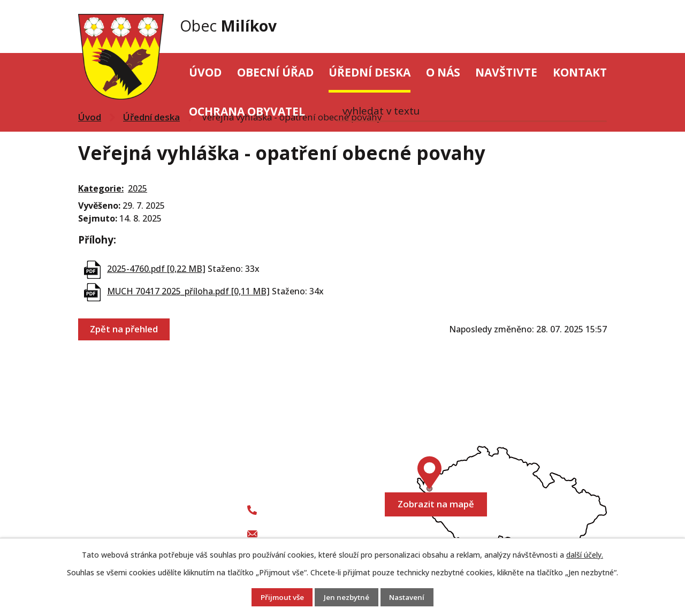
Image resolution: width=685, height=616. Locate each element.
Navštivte (506, 72)
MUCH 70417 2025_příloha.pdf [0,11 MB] (188, 291)
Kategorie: (101, 188)
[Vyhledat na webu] (558, 27)
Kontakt (580, 72)
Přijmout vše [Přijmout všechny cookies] (280, 598)
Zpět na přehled (124, 329)
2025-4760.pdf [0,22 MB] (156, 269)
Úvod (205, 72)
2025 (138, 188)
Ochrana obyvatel (247, 111)
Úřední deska (370, 72)
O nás (443, 72)
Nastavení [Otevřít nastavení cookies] (410, 598)
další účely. (585, 555)
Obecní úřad (275, 72)
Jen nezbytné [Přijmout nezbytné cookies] (347, 598)
